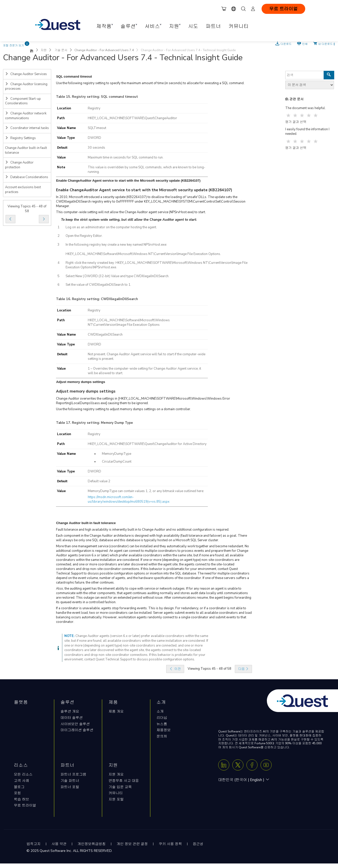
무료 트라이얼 (283, 9)
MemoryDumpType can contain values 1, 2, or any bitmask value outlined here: (146, 491)
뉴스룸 (162, 724)
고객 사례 (21, 781)
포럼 (17, 793)
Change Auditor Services (26, 74)
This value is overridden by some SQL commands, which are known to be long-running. (147, 170)
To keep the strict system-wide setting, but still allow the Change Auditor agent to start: (129, 220)
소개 (160, 711)
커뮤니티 (239, 26)
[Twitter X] (238, 765)
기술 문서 (61, 50)
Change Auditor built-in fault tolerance (26, 150)
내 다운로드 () (327, 44)
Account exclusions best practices (23, 190)
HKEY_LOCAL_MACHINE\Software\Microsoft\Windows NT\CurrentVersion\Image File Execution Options (129, 323)
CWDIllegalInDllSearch (105, 335)
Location (64, 108)
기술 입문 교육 (120, 787)
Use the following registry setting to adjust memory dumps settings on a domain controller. (123, 409)
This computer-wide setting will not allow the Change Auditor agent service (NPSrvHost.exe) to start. (131, 212)
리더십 (162, 718)
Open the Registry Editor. (84, 236)
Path (61, 118)
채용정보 (164, 730)
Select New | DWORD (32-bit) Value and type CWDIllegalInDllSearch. (117, 276)
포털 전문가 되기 (13, 45)
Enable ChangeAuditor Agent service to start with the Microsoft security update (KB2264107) (144, 190)
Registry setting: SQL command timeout (105, 97)
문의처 (162, 736)
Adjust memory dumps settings (86, 391)
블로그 (19, 787)
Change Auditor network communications (26, 116)
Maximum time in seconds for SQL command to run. (126, 157)
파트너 (213, 26)
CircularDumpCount (117, 462)
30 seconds (96, 148)
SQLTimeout (97, 128)
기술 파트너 (70, 781)
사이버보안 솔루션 (75, 724)
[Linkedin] (224, 765)
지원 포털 (116, 799)
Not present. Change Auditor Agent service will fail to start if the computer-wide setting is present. (147, 357)
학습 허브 (21, 799)
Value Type (66, 138)
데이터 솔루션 (72, 718)
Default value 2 (99, 481)
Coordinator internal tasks (27, 128)
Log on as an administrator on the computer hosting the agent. (111, 227)
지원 (44, 50)
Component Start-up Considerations (23, 101)
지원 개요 (116, 774)
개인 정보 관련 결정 (132, 844)
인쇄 (305, 44)
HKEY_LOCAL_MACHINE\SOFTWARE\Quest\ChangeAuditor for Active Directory (147, 444)
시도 (193, 26)
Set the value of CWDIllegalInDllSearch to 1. (98, 285)
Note (61, 167)
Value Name (66, 128)
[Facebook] (252, 765)
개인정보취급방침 (92, 844)
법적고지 (34, 844)
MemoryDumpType (117, 454)
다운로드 (286, 44)
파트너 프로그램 (73, 774)
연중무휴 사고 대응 (124, 781)
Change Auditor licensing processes (26, 87)
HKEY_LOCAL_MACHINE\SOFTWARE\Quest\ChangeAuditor (132, 118)
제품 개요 (116, 711)
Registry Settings (20, 138)
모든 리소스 (23, 774)
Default (62, 148)
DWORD (94, 138)
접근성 (198, 844)
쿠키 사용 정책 (170, 844)
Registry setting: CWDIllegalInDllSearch (105, 299)
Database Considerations (27, 177)
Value (61, 157)
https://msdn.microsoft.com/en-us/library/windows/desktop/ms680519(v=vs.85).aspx (129, 499)
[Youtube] (266, 765)
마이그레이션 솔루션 (77, 730)
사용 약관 (59, 844)
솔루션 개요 (70, 711)
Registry (94, 108)
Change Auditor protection (19, 165)
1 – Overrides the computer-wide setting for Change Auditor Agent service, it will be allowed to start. (144, 371)
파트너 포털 (70, 787)
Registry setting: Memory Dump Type (102, 423)
